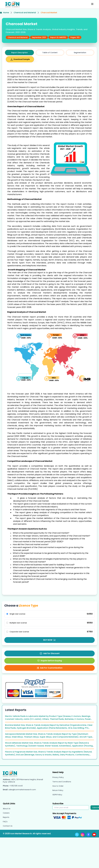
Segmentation (80, 53)
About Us (7, 809)
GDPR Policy (57, 795)
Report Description (19, 53)
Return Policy (58, 790)
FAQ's (5, 822)
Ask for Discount (49, 653)
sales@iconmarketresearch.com (22, 790)
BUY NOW (49, 640)
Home (4, 13)
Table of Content (50, 53)
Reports (6, 817)
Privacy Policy (58, 777)
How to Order (58, 786)
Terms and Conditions (62, 782)
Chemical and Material (25, 13)
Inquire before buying (50, 661)
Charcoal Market (49, 13)
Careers (6, 813)
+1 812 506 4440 (16, 786)
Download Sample (20, 59)
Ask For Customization (50, 668)
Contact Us (8, 826)
